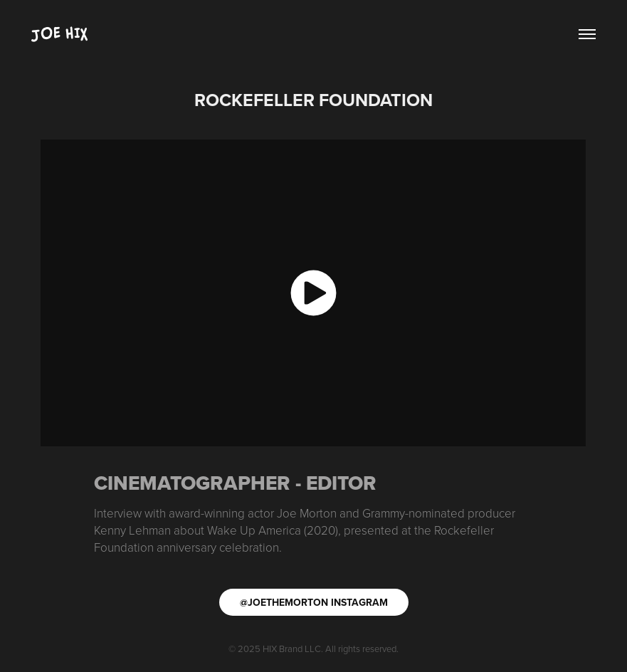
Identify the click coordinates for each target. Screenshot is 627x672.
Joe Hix (59, 34)
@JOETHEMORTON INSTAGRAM (314, 602)
